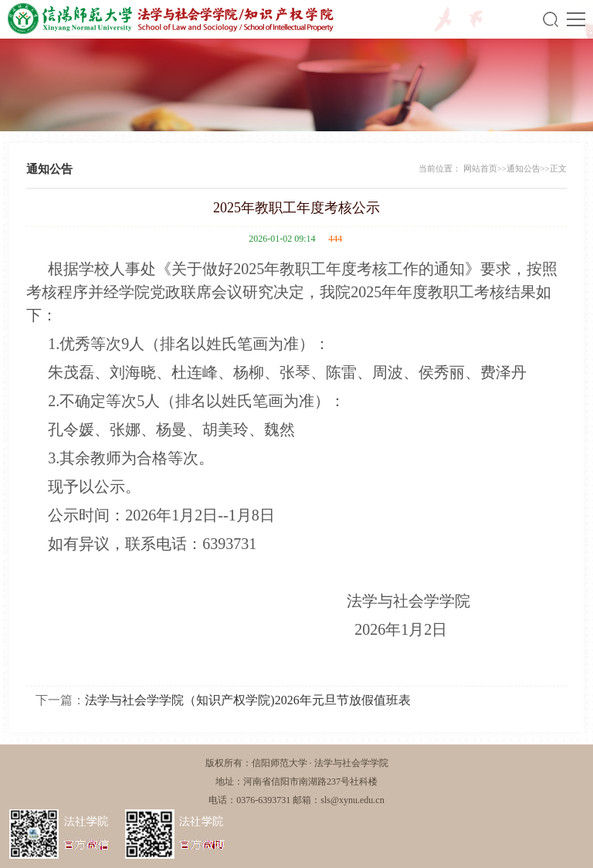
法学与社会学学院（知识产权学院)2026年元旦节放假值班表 (247, 700)
